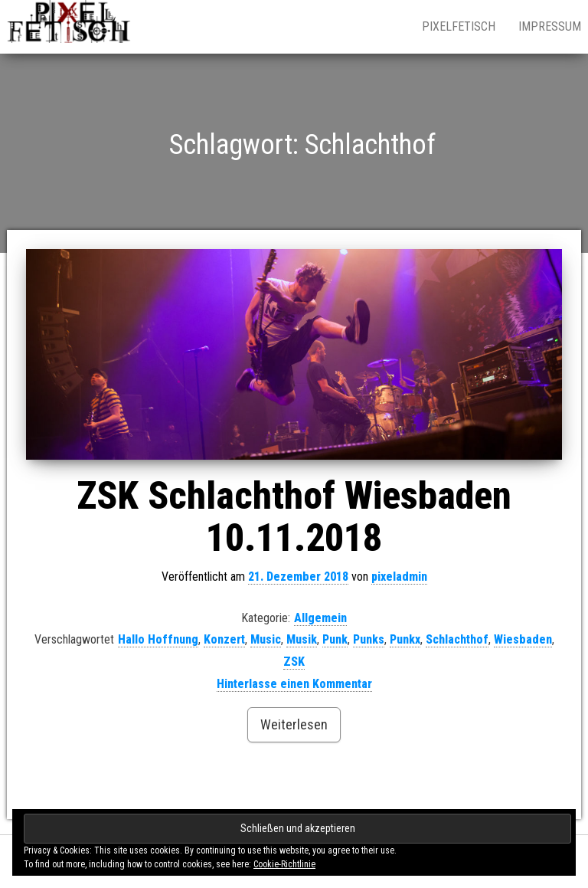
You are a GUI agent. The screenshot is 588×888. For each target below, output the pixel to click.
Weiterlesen (294, 724)
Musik (302, 639)
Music (266, 639)
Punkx (405, 639)
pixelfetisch (459, 26)
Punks (369, 639)
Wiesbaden (523, 639)
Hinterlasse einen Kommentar (294, 684)
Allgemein (320, 618)
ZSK (294, 662)
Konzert (224, 639)
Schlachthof (457, 639)
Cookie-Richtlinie (284, 864)
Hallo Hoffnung (158, 639)
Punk (335, 639)
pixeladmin (399, 577)
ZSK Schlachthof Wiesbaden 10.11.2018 (294, 517)
